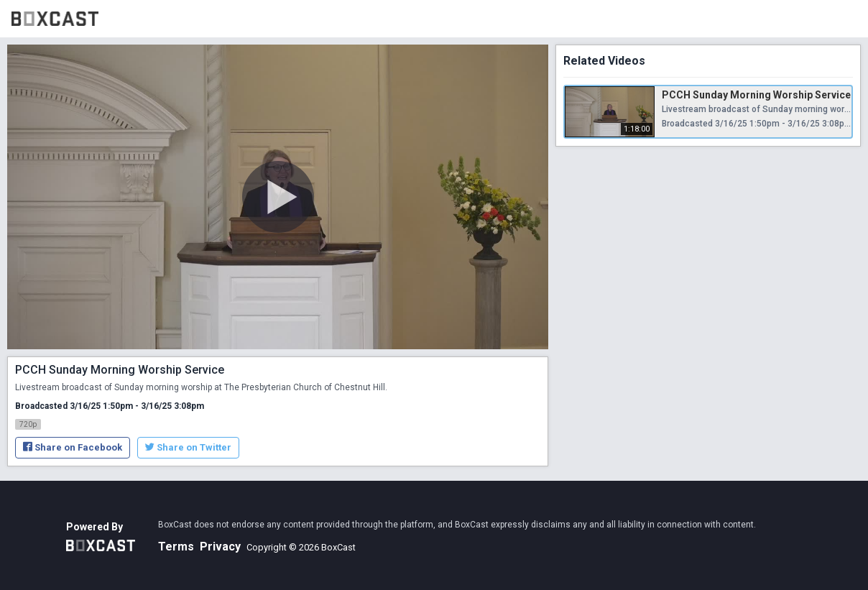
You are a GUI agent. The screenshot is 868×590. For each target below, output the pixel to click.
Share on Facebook (73, 447)
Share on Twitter (188, 447)
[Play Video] (278, 197)
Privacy (220, 547)
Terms (176, 547)
